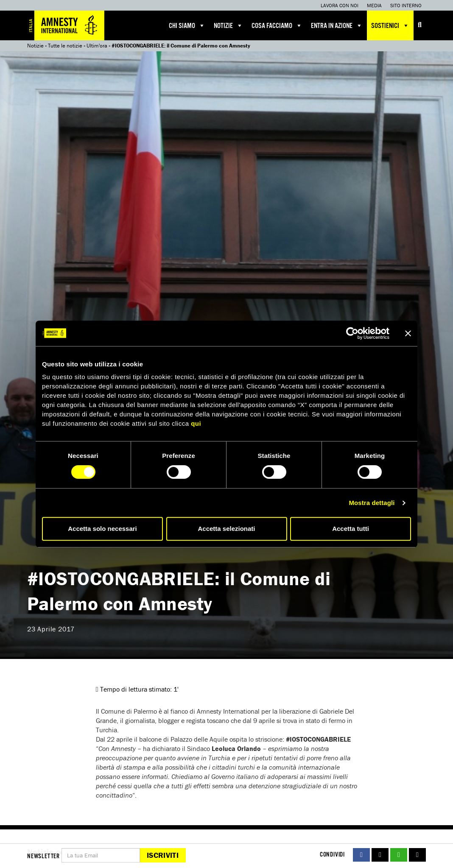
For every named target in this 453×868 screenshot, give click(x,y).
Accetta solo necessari (102, 529)
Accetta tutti (351, 529)
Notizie (228, 25)
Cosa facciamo (277, 25)
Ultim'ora (97, 46)
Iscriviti (163, 855)
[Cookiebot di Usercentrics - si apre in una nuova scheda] (352, 333)
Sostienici (390, 25)
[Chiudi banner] (408, 333)
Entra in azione (337, 25)
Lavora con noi (340, 5)
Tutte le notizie (65, 46)
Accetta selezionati (226, 529)
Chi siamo (187, 25)
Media (374, 5)
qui (196, 423)
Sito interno (406, 5)
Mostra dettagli (372, 503)
